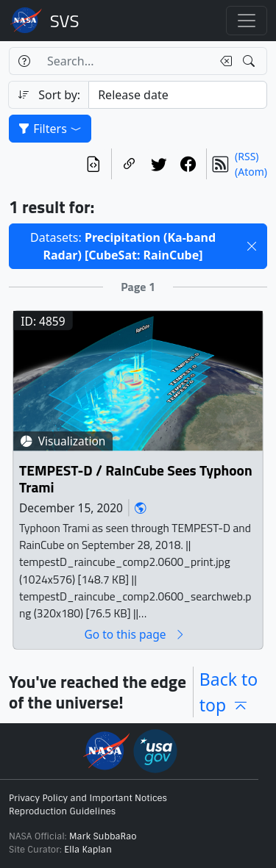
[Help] (24, 61)
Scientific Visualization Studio (65, 21)
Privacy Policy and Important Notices (88, 798)
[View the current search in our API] (93, 164)
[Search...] (125, 61)
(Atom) (251, 172)
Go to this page (135, 635)
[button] (252, 246)
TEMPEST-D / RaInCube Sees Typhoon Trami (136, 480)
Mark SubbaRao (103, 836)
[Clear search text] (223, 61)
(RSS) (247, 156)
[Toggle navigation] (247, 21)
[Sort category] (178, 95)
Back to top (229, 692)
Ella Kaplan (88, 850)
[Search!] (251, 61)
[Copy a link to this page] (130, 164)
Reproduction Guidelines (62, 811)
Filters (50, 129)
